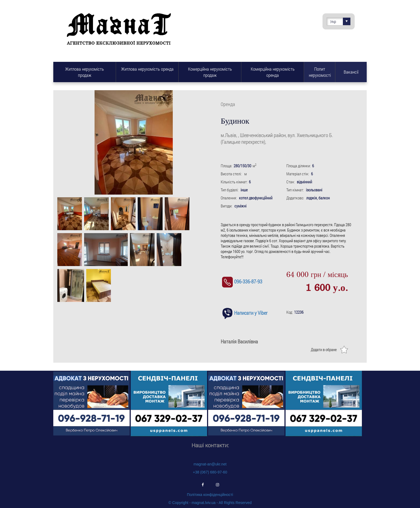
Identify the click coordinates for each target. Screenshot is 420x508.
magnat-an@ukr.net (210, 464)
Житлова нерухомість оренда (147, 69)
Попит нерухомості (320, 72)
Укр (340, 21)
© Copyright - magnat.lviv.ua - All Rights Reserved (210, 503)
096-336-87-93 (241, 281)
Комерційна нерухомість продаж (210, 72)
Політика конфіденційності (210, 495)
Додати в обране (324, 350)
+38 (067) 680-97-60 (210, 472)
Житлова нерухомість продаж (85, 72)
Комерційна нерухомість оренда (273, 72)
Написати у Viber (244, 313)
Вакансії (351, 72)
